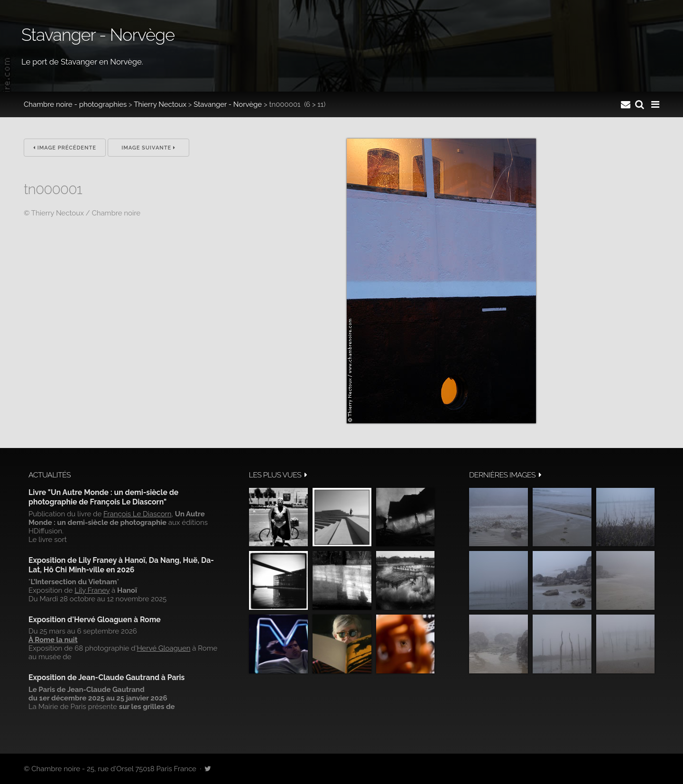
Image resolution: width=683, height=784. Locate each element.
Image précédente (65, 148)
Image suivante (148, 148)
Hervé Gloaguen (163, 648)
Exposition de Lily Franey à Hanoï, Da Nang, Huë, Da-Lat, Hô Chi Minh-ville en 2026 (121, 565)
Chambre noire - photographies (75, 104)
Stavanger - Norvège (228, 104)
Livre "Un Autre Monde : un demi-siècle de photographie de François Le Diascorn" (103, 497)
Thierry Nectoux (160, 104)
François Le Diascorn (138, 514)
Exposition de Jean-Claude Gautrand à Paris (106, 677)
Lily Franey (92, 590)
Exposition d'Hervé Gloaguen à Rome (95, 620)
